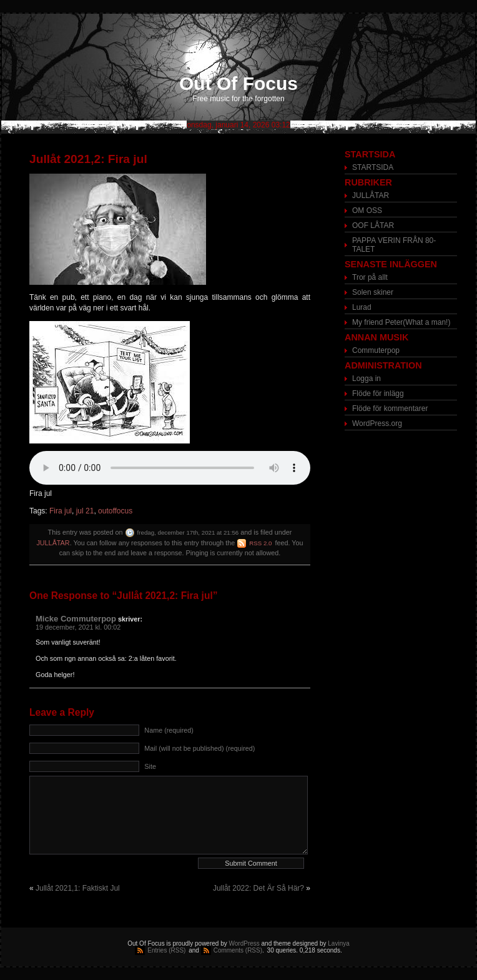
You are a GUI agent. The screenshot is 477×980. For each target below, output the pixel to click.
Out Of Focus (238, 83)
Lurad (362, 307)
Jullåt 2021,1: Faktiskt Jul (78, 888)
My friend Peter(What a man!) (401, 322)
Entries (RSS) (166, 950)
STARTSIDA (373, 167)
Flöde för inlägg (378, 393)
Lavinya (338, 943)
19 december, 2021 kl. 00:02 (78, 627)
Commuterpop (376, 350)
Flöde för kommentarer (390, 408)
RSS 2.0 (260, 543)
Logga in (366, 379)
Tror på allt (370, 277)
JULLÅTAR (53, 543)
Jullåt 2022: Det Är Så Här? (258, 888)
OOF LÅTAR (373, 225)
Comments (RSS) (238, 950)
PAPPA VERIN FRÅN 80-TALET (394, 245)
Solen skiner (373, 292)
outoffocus (115, 511)
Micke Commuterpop (76, 619)
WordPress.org (377, 423)
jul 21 (85, 511)
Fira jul (61, 511)
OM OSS (367, 210)
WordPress (244, 943)
